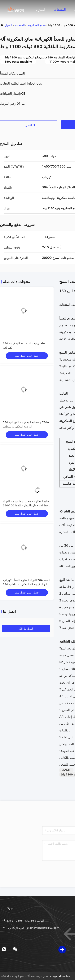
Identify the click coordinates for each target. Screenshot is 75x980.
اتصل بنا (29, 125)
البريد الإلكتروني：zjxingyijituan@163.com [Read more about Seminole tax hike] (31, 928)
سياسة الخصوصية (60, 976)
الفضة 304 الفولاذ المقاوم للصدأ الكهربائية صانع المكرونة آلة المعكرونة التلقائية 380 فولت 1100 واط (26, 584)
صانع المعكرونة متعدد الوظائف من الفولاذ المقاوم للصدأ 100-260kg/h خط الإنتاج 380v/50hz (26, 505)
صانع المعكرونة (36, 25)
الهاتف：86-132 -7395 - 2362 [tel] (23, 921)
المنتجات (60, 10)
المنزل (41, 10)
